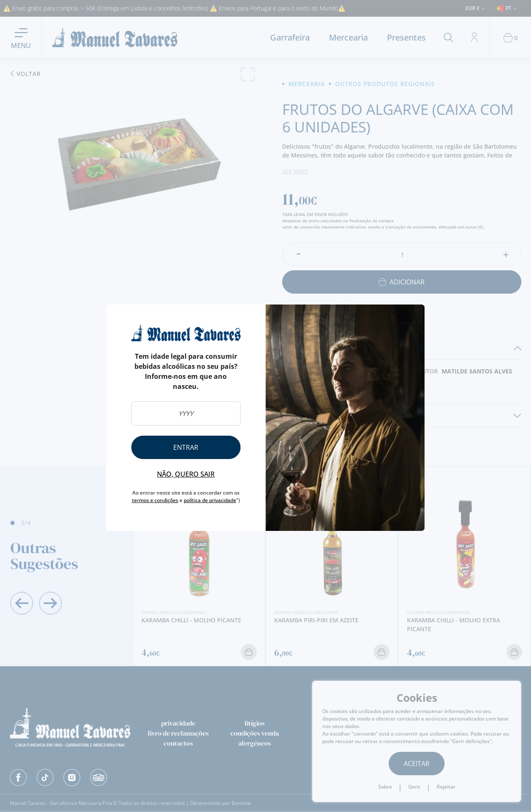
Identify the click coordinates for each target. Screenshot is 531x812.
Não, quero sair (186, 474)
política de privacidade (210, 500)
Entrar (186, 447)
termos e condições (155, 500)
